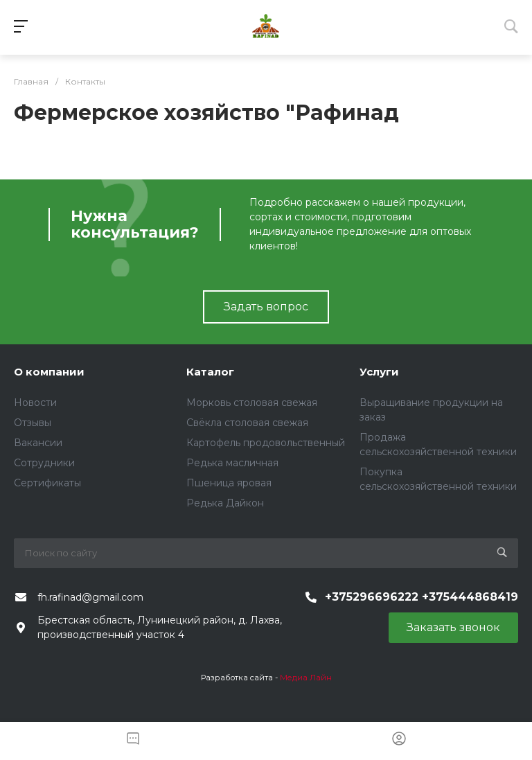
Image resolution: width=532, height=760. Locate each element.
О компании (49, 372)
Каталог (210, 372)
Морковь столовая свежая (252, 403)
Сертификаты (47, 483)
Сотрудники (44, 463)
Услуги (379, 372)
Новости (35, 403)
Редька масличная (232, 463)
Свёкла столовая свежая (247, 423)
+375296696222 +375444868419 (422, 597)
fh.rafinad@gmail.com (90, 597)
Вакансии (38, 443)
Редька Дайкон (225, 503)
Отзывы (33, 423)
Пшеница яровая (229, 483)
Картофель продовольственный (266, 443)
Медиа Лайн (306, 678)
